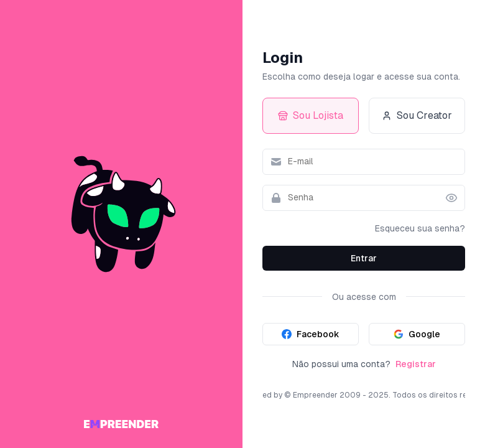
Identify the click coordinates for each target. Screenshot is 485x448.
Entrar (364, 258)
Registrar (416, 364)
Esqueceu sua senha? (420, 228)
